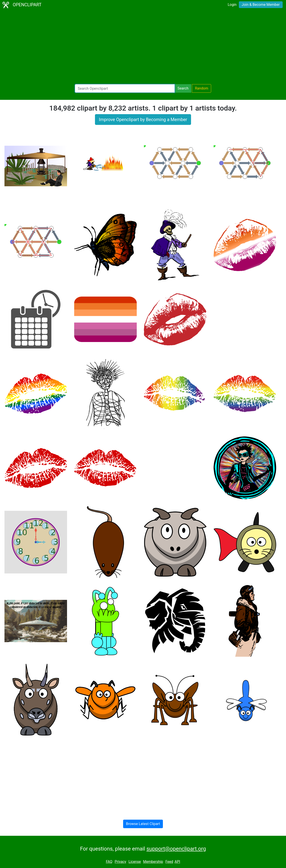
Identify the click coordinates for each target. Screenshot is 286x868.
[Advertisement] (143, 47)
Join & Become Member (261, 5)
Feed (169, 862)
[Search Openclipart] (125, 88)
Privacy (120, 862)
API (177, 862)
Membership (153, 862)
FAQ (109, 862)
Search (183, 88)
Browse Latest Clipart (143, 824)
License (135, 862)
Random (202, 88)
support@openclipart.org (176, 849)
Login (232, 5)
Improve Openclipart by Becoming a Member (143, 120)
